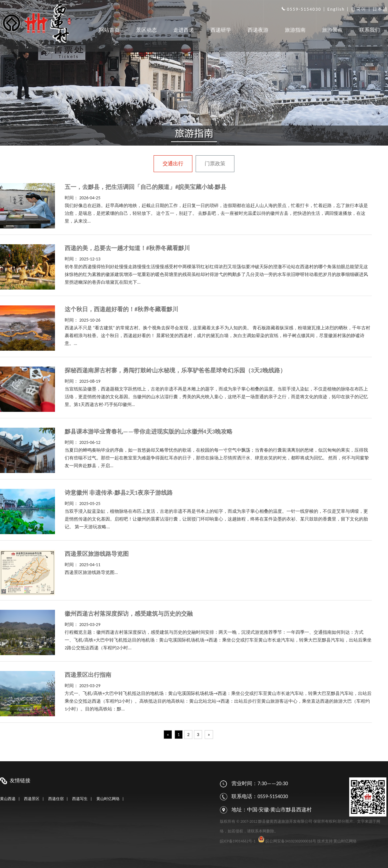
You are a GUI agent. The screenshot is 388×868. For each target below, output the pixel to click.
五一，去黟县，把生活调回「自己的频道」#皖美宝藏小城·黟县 (145, 187)
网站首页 (109, 30)
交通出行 (173, 164)
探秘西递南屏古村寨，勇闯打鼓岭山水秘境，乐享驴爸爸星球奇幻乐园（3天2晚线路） (175, 370)
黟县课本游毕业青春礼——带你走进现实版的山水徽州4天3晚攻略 (149, 432)
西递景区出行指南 (88, 675)
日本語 (380, 9)
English (336, 9)
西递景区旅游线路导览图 (97, 554)
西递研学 (221, 30)
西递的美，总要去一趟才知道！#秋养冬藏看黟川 (127, 248)
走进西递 (184, 30)
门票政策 (215, 164)
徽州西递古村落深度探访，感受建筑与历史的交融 (129, 614)
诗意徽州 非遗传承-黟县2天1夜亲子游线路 (119, 493)
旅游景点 (332, 30)
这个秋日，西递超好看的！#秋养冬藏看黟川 (121, 309)
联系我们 (370, 30)
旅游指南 (295, 30)
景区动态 (146, 30)
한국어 (359, 9)
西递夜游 (258, 30)
